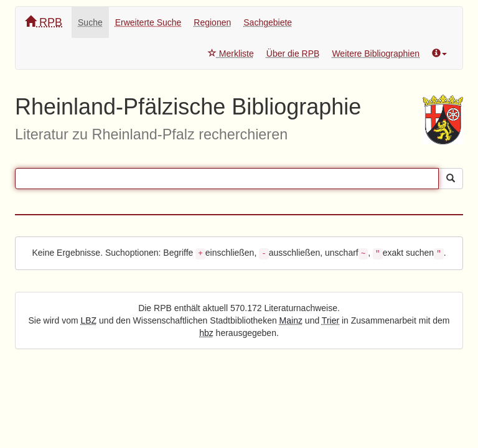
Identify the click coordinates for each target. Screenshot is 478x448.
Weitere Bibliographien (376, 54)
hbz (206, 333)
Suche (90, 22)
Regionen (212, 22)
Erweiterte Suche (148, 22)
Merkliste (231, 54)
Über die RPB (293, 54)
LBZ (89, 320)
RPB (44, 22)
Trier (330, 320)
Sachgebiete (268, 22)
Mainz (291, 320)
